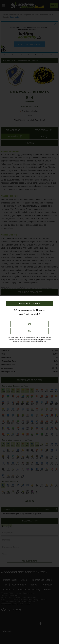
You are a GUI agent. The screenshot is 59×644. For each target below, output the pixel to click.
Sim (29, 331)
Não (29, 324)
